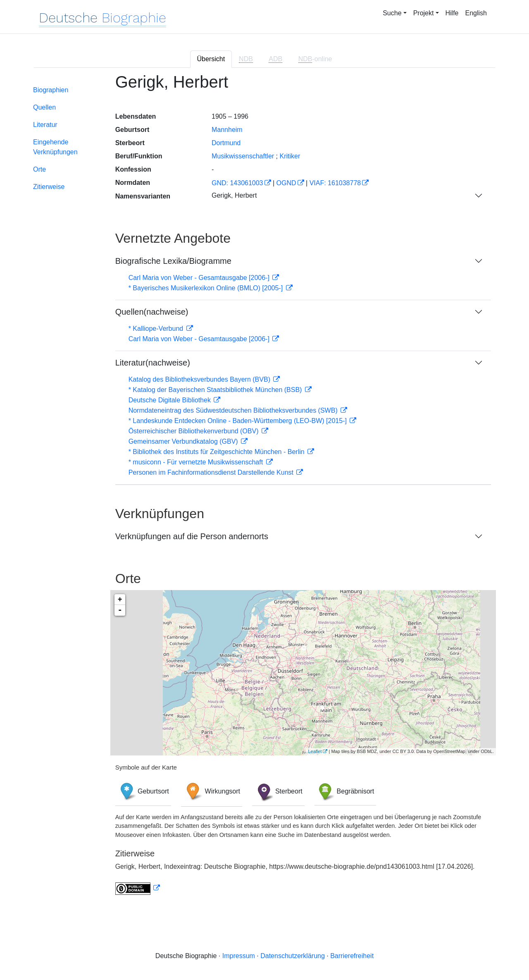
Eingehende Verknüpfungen (55, 147)
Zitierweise (49, 187)
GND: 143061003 (237, 183)
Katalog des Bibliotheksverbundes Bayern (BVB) (200, 379)
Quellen (44, 107)
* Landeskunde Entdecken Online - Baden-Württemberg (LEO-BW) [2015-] (239, 421)
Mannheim (227, 130)
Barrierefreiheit (352, 956)
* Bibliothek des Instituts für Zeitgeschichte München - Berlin (217, 452)
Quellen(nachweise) (152, 312)
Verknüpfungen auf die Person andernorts (192, 536)
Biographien (51, 90)
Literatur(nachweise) (153, 363)
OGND (286, 183)
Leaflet (315, 751)
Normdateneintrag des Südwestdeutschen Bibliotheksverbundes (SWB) (234, 410)
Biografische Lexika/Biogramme (173, 261)
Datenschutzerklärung (293, 956)
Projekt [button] (424, 13)
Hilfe (452, 13)
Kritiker (290, 156)
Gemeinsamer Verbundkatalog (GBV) (184, 441)
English (476, 13)
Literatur (45, 125)
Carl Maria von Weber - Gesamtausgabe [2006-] (200, 278)
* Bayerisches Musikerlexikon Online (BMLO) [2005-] (207, 288)
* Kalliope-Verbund (157, 329)
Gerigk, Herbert (234, 195)
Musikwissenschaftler (243, 156)
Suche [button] (392, 13)
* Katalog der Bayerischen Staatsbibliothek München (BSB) (216, 390)
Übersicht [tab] (211, 59)
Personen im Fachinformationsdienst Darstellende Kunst (212, 472)
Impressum (239, 956)
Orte (39, 169)
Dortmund (226, 143)
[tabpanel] (264, 489)
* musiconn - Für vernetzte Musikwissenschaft (197, 462)
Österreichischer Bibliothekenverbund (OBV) (194, 431)
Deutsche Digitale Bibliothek (171, 400)
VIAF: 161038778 (335, 183)
